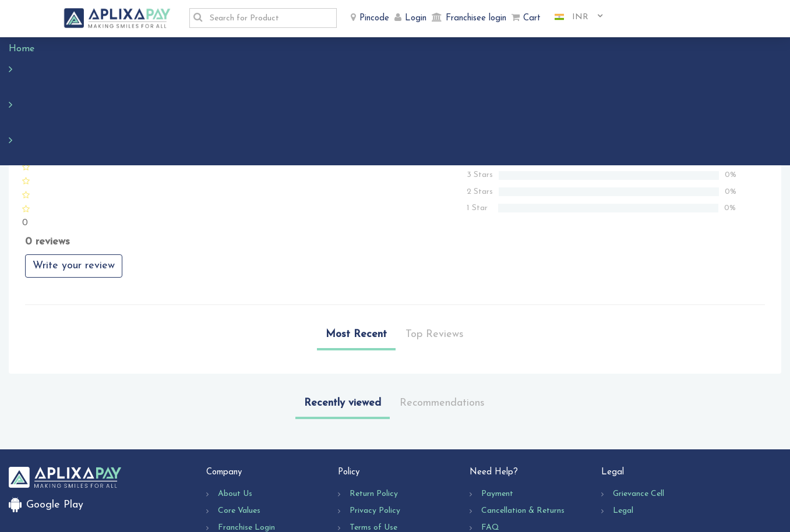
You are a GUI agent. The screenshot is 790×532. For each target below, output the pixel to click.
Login (416, 18)
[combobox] (574, 17)
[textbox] (270, 18)
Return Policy (374, 425)
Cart (532, 18)
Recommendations (442, 334)
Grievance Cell (639, 425)
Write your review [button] (74, 196)
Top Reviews (435, 265)
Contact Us (502, 475)
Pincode (374, 18)
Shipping (365, 475)
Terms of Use (373, 458)
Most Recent (356, 265)
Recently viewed (343, 334)
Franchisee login (476, 18)
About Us (235, 425)
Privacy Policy (375, 441)
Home (27, 49)
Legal (623, 441)
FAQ (490, 458)
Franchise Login (246, 458)
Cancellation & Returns (523, 441)
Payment (497, 425)
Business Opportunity (256, 475)
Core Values (239, 441)
